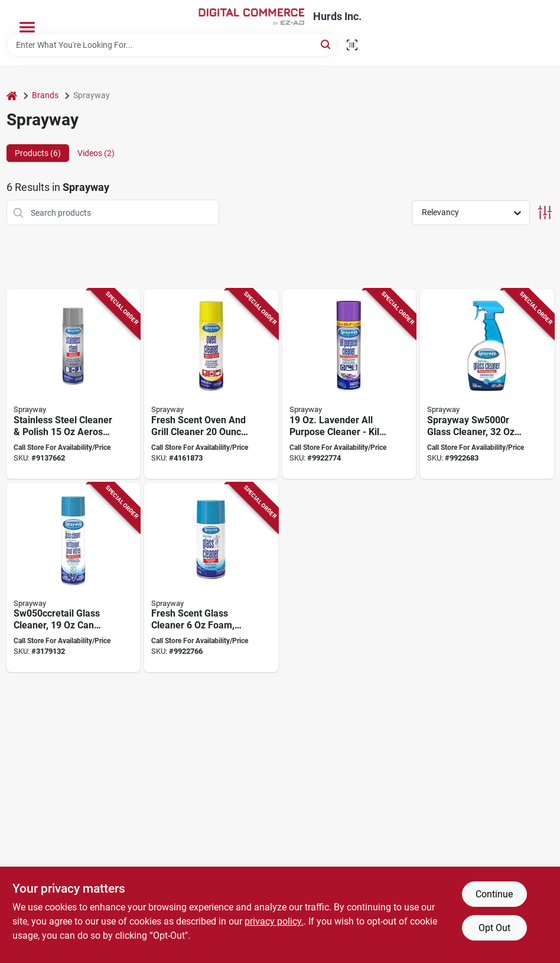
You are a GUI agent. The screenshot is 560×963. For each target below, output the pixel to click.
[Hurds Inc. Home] (252, 17)
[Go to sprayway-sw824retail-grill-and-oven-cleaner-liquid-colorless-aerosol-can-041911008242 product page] (211, 384)
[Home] (12, 95)
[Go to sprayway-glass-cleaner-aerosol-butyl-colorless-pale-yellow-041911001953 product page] (211, 578)
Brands (45, 95)
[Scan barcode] (352, 45)
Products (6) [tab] (38, 153)
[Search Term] (172, 45)
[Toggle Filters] (545, 213)
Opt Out (494, 928)
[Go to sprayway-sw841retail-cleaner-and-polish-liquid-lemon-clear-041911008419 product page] (74, 384)
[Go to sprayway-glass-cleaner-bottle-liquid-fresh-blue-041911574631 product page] (487, 384)
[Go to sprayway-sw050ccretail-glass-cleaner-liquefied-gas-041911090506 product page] (74, 578)
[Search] (326, 44)
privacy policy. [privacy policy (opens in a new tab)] (274, 921)
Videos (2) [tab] (96, 153)
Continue (494, 894)
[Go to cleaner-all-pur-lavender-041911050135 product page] (349, 384)
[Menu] (27, 27)
